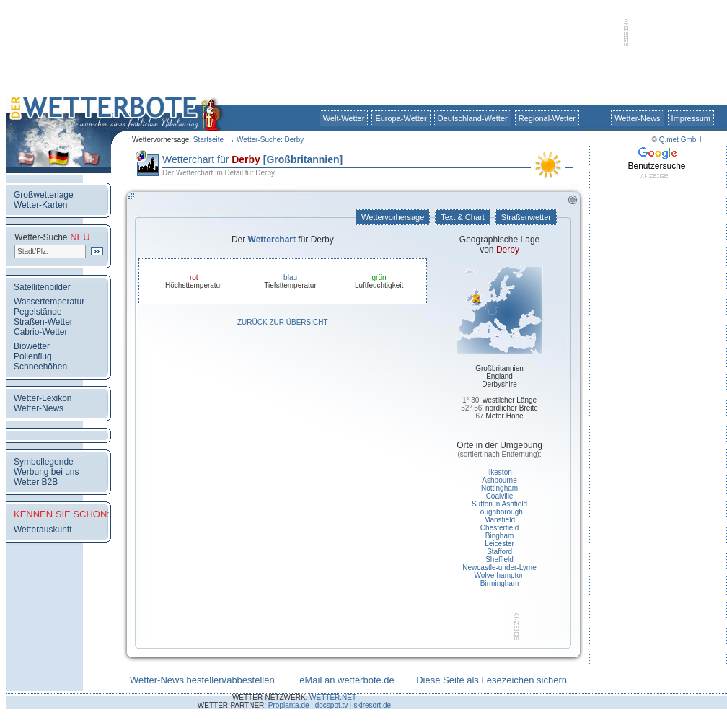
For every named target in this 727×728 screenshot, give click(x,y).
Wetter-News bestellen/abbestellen (202, 680)
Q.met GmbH (680, 140)
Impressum (691, 118)
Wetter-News (637, 118)
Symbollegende (44, 462)
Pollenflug (33, 356)
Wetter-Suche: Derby (270, 140)
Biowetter (32, 346)
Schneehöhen (40, 367)
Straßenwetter (526, 217)
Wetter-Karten (40, 205)
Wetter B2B (36, 482)
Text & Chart (462, 217)
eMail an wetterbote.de (347, 680)
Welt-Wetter (344, 118)
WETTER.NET (333, 697)
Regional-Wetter (547, 118)
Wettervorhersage (393, 217)
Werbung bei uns (47, 472)
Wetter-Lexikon (43, 398)
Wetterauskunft (43, 530)
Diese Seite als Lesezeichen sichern (492, 680)
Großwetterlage (44, 195)
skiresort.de (372, 705)
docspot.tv (332, 705)
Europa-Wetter (401, 118)
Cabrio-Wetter (40, 332)
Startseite (208, 140)
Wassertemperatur (49, 302)
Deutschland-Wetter (473, 118)
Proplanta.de (289, 705)
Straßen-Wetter (43, 322)
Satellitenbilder (42, 287)
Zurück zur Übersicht (283, 322)
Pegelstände (38, 312)
